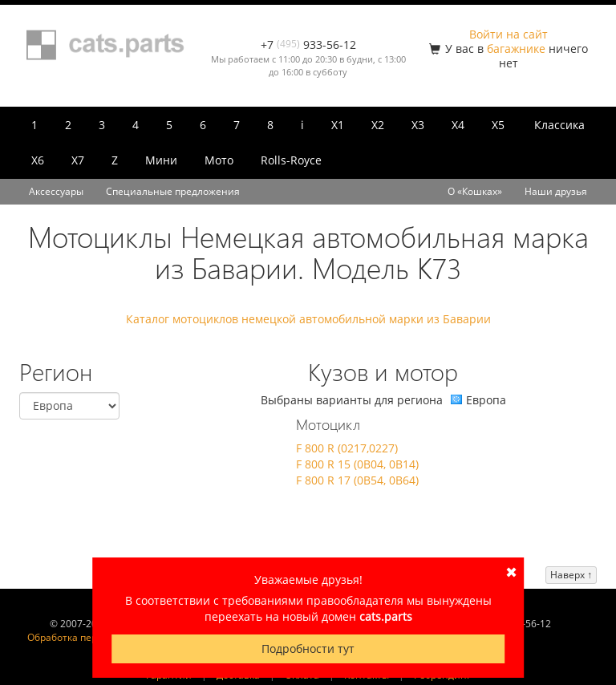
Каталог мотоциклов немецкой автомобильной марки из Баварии (308, 319)
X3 (418, 125)
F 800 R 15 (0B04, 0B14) (357, 464)
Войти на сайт (509, 34)
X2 (378, 125)
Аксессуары (56, 191)
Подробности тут (308, 649)
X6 (38, 160)
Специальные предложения (173, 191)
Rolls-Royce (291, 160)
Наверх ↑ (571, 575)
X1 (338, 125)
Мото (219, 160)
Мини (161, 160)
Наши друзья (556, 191)
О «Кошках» (475, 191)
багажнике (516, 49)
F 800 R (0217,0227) (347, 448)
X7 (78, 160)
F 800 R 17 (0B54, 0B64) (357, 480)
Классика (559, 125)
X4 (458, 125)
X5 (498, 125)
